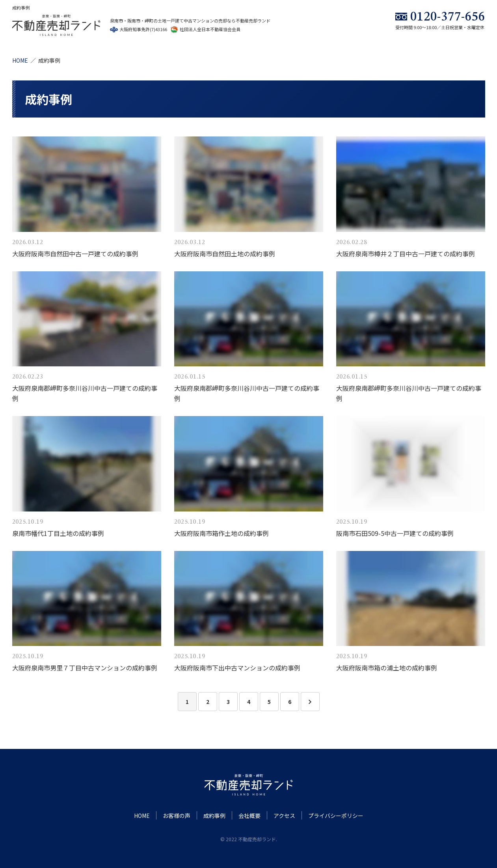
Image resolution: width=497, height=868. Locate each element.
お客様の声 (177, 816)
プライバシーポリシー (336, 816)
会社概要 (249, 816)
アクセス (284, 816)
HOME (20, 60)
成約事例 (214, 816)
